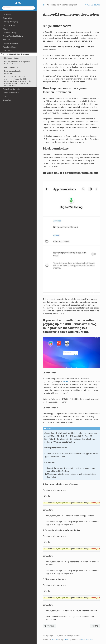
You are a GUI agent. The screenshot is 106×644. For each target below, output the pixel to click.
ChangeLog (7, 100)
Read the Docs (87, 640)
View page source (92, 5)
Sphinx (55, 640)
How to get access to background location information (17, 63)
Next (95, 626)
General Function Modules (13, 36)
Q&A (5, 96)
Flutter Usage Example (11, 89)
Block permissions (11, 67)
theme (67, 640)
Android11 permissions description (15, 54)
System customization (11, 93)
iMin (19, 3)
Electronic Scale (9, 25)
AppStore (6, 40)
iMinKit (65, 382)
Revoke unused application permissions (14, 72)
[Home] (44, 5)
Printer (5, 29)
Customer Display (9, 33)
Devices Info (7, 18)
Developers (7, 15)
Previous (49, 626)
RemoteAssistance (10, 47)
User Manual (8, 51)
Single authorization (12, 58)
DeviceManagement (10, 43)
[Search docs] (18, 8)
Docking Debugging (10, 22)
